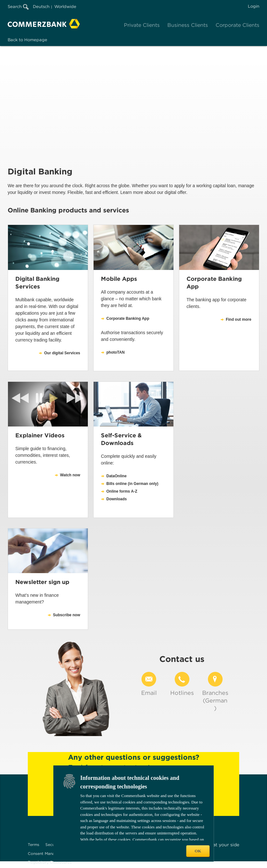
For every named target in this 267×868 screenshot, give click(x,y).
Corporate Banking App (128, 319)
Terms (34, 845)
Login (254, 6)
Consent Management (48, 853)
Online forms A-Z (122, 491)
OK (198, 851)
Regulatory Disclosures (50, 862)
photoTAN (115, 352)
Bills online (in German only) (132, 484)
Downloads (117, 499)
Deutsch (41, 7)
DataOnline (116, 476)
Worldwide (65, 7)
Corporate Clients (237, 25)
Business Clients (188, 25)
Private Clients (142, 25)
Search (18, 7)
